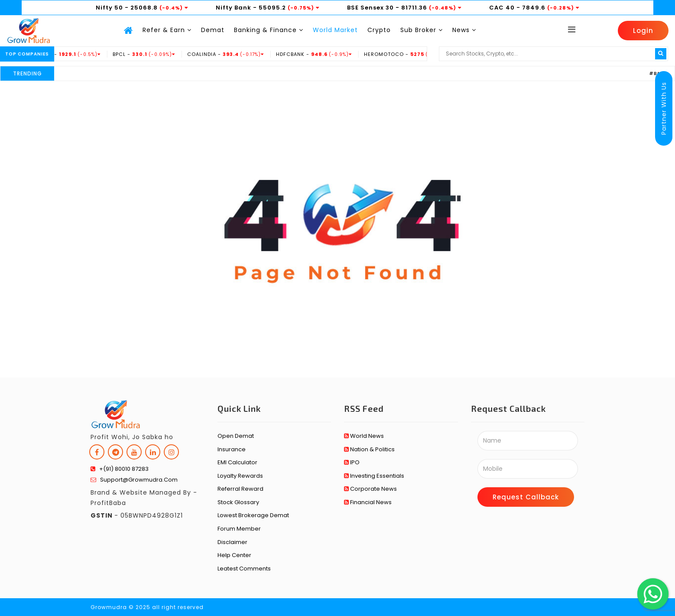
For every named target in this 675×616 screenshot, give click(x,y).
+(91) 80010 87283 (120, 469)
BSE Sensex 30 (370, 8)
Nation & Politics (369, 449)
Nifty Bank (234, 8)
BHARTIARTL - (69, 54)
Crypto (379, 30)
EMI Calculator (237, 462)
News (464, 30)
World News (364, 436)
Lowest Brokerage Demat (253, 515)
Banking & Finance (269, 30)
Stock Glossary (238, 502)
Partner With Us (664, 108)
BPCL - (152, 54)
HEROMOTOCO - (415, 54)
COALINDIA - (234, 54)
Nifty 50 (109, 8)
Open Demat (236, 436)
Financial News (368, 502)
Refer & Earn (167, 30)
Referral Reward (240, 489)
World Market (335, 30)
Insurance (232, 449)
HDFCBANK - (322, 54)
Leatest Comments (244, 569)
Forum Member (239, 529)
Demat (213, 30)
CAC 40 (502, 8)
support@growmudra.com (134, 480)
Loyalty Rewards (240, 476)
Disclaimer (232, 542)
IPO (352, 462)
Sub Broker (422, 30)
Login (643, 31)
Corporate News (370, 489)
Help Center (234, 555)
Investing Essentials (374, 476)
